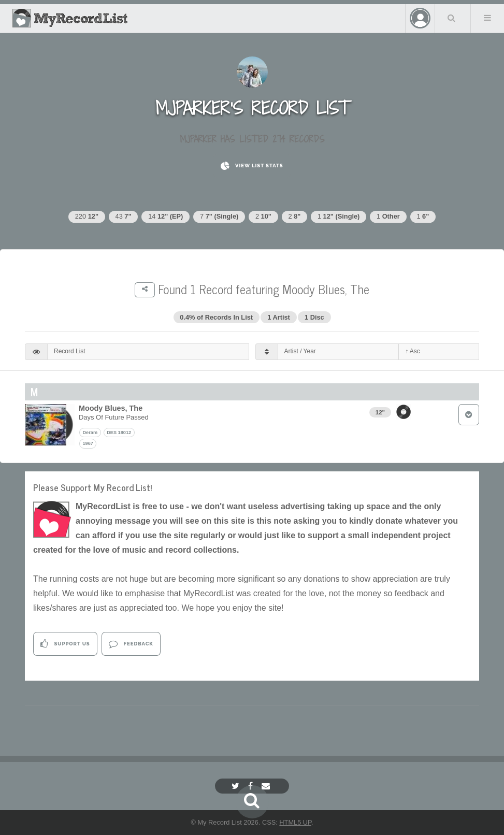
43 (124, 216)
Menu (487, 18)
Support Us (65, 644)
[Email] (267, 786)
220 (87, 216)
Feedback (131, 644)
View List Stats (252, 166)
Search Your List (452, 18)
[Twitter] (237, 786)
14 (165, 216)
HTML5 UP (295, 822)
